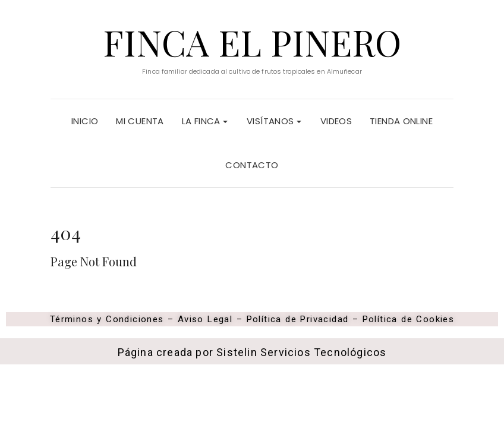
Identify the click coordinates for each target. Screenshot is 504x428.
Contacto (252, 165)
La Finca (205, 121)
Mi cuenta (140, 121)
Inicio (85, 121)
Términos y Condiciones (107, 319)
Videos (336, 121)
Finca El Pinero (252, 42)
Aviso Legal (205, 319)
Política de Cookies (409, 319)
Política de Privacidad (300, 319)
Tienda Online (401, 121)
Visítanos (274, 121)
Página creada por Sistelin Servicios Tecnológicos (252, 352)
